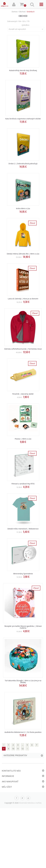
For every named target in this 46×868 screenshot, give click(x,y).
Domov (15, 12)
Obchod (22, 12)
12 (23, 749)
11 (18, 749)
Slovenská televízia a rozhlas (30, 803)
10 (13, 749)
